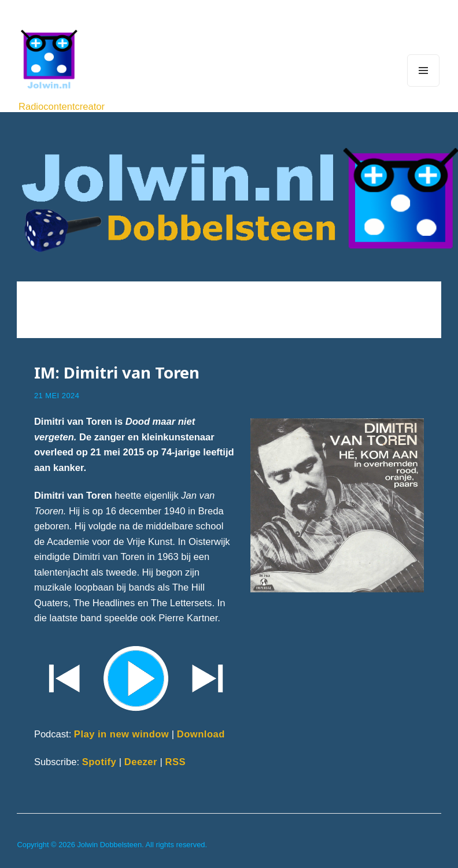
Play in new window (121, 734)
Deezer (141, 762)
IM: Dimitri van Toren (117, 372)
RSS (176, 762)
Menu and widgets (424, 86)
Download (201, 734)
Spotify (99, 762)
